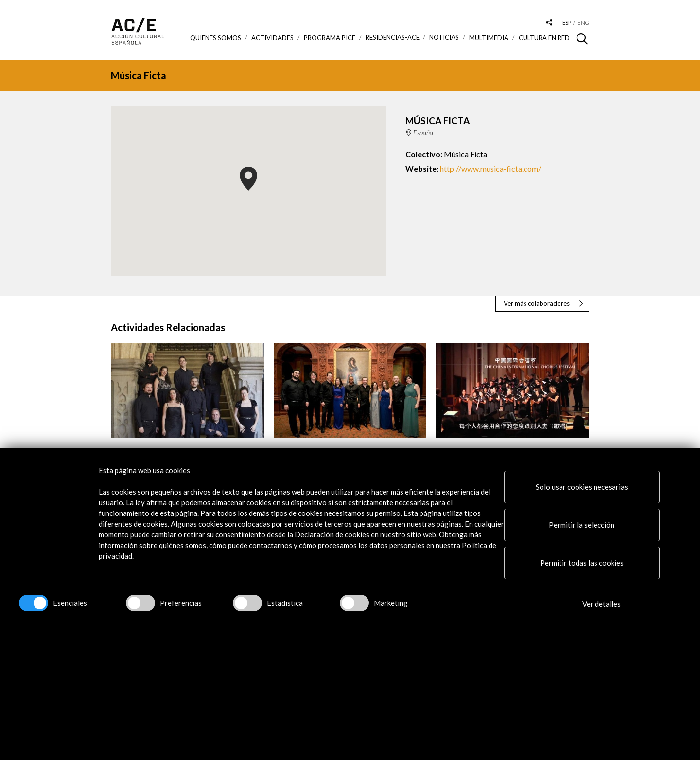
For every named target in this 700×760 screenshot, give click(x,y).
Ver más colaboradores (537, 303)
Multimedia (489, 38)
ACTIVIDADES (272, 38)
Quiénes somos (216, 38)
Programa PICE (330, 38)
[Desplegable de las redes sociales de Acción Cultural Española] (549, 23)
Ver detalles (602, 604)
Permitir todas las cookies (582, 563)
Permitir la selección (582, 525)
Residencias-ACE (393, 38)
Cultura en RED (544, 38)
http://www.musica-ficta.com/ (490, 168)
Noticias (444, 38)
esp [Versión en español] (567, 23)
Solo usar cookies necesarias (582, 487)
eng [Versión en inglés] (583, 23)
